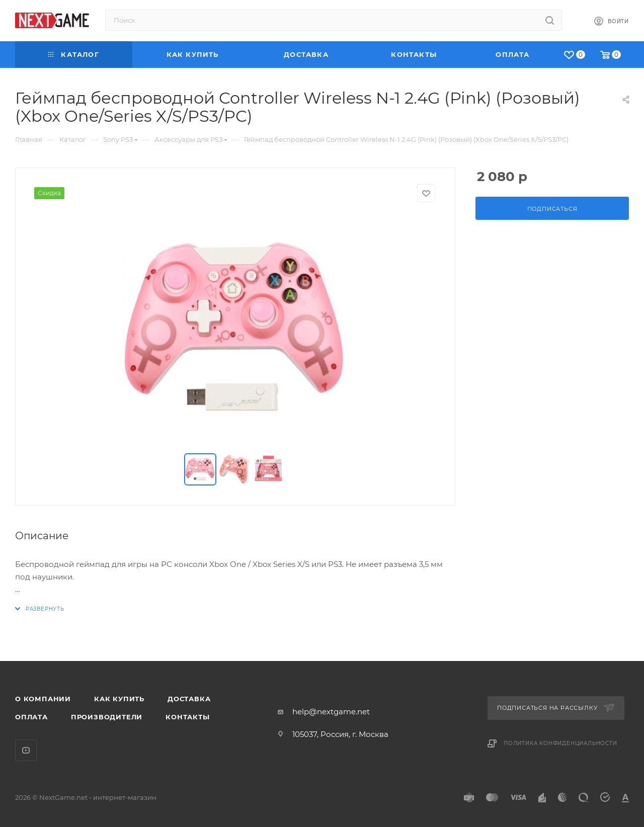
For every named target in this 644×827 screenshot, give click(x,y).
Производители (107, 717)
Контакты (187, 717)
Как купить (119, 699)
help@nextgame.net (331, 712)
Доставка (189, 699)
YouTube (26, 750)
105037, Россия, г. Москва (340, 734)
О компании (43, 699)
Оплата (31, 717)
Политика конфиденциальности (560, 743)
